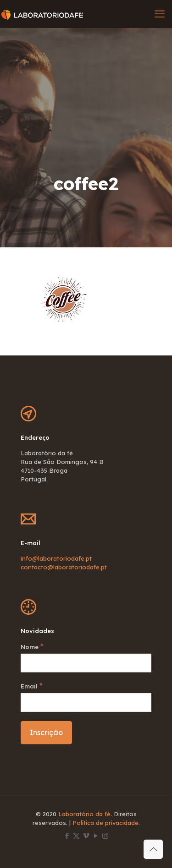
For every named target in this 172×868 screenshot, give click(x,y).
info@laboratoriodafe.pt (56, 558)
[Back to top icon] (153, 849)
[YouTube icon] (96, 836)
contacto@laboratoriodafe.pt (64, 567)
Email (32, 686)
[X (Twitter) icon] (76, 836)
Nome (32, 647)
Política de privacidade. (106, 823)
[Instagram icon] (105, 836)
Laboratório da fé (84, 814)
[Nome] (86, 663)
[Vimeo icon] (86, 836)
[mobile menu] (160, 14)
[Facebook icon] (67, 836)
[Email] (86, 702)
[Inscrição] (46, 733)
